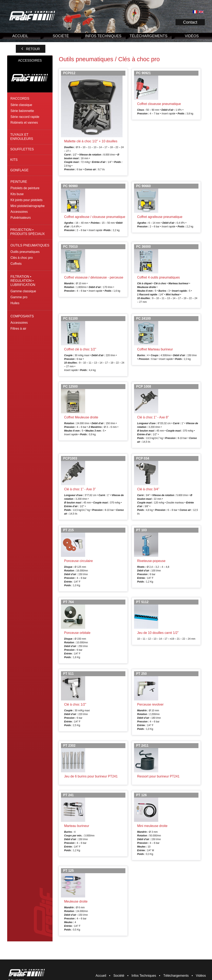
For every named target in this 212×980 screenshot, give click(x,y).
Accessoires (19, 212)
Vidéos (201, 976)
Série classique (21, 105)
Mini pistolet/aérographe (28, 206)
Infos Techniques (103, 36)
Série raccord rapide (25, 117)
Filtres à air (18, 329)
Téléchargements (149, 36)
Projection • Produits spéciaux (28, 232)
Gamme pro (19, 297)
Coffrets (16, 264)
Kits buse (17, 194)
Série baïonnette (22, 111)
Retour (33, 49)
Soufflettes (22, 149)
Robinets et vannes (24, 123)
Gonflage (19, 170)
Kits (14, 160)
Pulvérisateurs (21, 218)
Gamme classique (23, 291)
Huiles (15, 303)
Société (61, 36)
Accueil (20, 36)
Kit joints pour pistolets (26, 200)
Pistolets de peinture (25, 188)
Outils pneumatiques (25, 252)
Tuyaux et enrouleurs (22, 137)
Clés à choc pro (22, 258)
